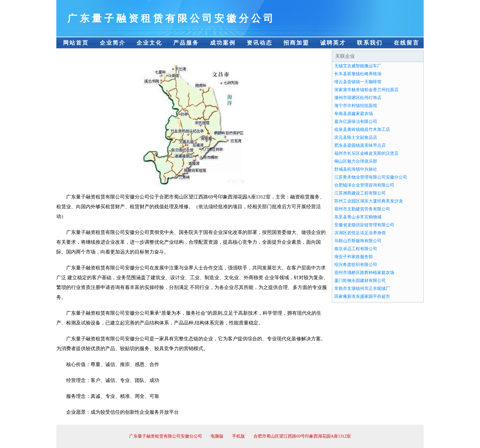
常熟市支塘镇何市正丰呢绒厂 (362, 289)
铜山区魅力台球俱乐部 (356, 161)
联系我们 (370, 43)
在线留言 (407, 43)
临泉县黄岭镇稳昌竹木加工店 (362, 130)
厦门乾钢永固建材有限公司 (360, 281)
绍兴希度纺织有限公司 (356, 265)
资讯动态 (260, 43)
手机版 (238, 436)
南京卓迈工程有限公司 (356, 249)
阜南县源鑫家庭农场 (354, 114)
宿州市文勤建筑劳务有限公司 (362, 209)
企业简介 (113, 43)
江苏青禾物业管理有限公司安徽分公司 (371, 177)
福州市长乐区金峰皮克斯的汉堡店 (366, 153)
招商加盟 (296, 43)
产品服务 (186, 43)
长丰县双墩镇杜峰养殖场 (358, 74)
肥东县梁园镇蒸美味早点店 (360, 145)
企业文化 (149, 43)
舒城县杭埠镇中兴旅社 (356, 169)
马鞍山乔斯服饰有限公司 (358, 241)
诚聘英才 (333, 43)
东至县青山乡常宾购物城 (358, 217)
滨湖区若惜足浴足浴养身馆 (360, 233)
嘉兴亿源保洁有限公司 (356, 122)
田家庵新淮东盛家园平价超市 (362, 296)
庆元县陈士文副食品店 (356, 137)
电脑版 (217, 436)
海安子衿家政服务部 (354, 257)
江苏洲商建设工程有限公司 (360, 193)
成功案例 (223, 43)
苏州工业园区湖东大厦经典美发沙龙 (369, 201)
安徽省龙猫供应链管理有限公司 (364, 225)
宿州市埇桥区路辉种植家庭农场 (364, 273)
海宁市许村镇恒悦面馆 (356, 106)
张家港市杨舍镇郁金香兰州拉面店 (366, 90)
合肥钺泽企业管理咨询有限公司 (364, 185)
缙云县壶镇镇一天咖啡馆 (358, 82)
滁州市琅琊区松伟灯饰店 (358, 98)
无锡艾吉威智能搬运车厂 (358, 66)
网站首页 (76, 43)
